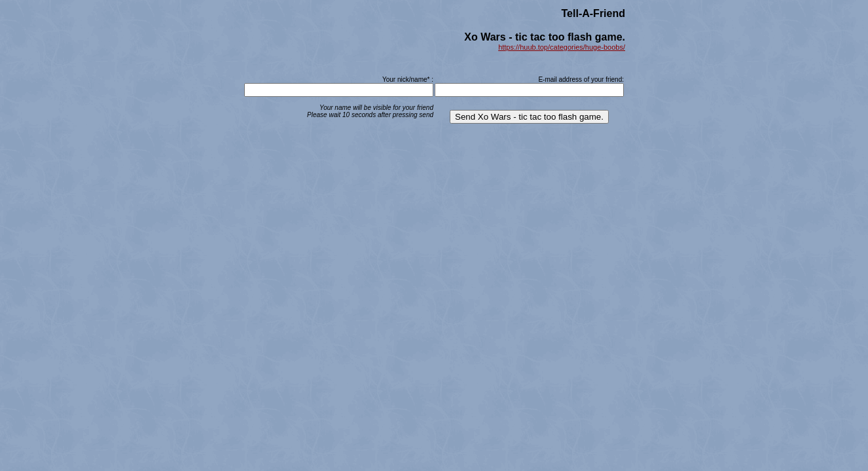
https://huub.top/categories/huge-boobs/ (562, 47)
